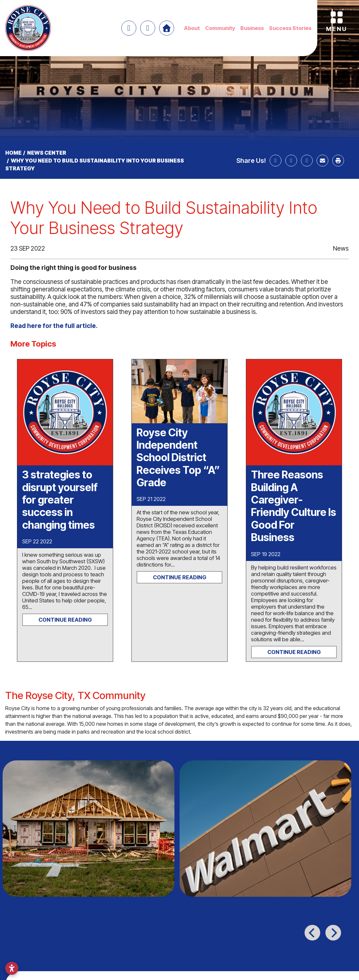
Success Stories (290, 28)
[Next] (333, 933)
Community (220, 28)
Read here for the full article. (55, 326)
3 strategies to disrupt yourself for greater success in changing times (60, 500)
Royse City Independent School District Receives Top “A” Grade (178, 458)
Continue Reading (65, 620)
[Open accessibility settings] (12, 968)
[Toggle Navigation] (337, 19)
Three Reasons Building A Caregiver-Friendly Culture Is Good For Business (294, 506)
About (192, 28)
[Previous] (312, 933)
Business (252, 28)
